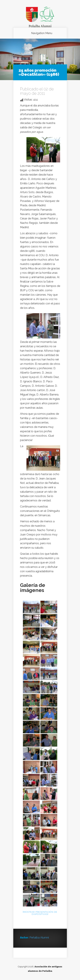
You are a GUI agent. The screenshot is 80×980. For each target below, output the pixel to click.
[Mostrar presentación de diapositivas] (40, 913)
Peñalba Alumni (39, 938)
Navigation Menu (42, 33)
